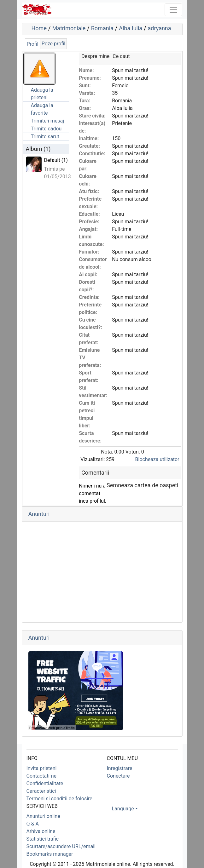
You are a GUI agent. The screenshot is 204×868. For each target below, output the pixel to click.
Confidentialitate (45, 783)
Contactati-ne (42, 776)
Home (39, 28)
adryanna (160, 28)
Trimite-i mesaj (48, 121)
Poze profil (53, 44)
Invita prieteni (42, 768)
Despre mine (95, 56)
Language (123, 809)
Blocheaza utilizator (157, 459)
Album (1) (38, 149)
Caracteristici (41, 791)
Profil (33, 44)
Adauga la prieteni (42, 94)
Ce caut (121, 56)
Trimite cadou (46, 129)
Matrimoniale (69, 28)
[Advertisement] (102, 572)
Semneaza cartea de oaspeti (142, 485)
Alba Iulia (131, 28)
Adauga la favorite (42, 109)
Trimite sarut (45, 137)
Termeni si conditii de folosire (59, 799)
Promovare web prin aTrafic (52, 728)
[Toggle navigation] (173, 10)
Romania (102, 28)
